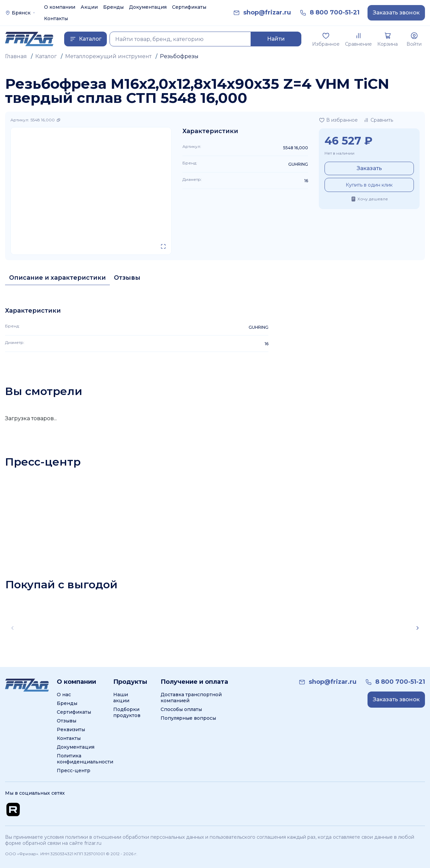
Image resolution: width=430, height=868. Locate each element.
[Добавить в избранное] (338, 120)
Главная (16, 56)
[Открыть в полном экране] (163, 246)
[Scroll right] (418, 628)
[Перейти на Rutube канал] (13, 810)
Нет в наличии (339, 153)
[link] (267, 13)
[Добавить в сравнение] (378, 120)
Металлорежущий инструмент (108, 56)
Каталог (46, 56)
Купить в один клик (369, 185)
